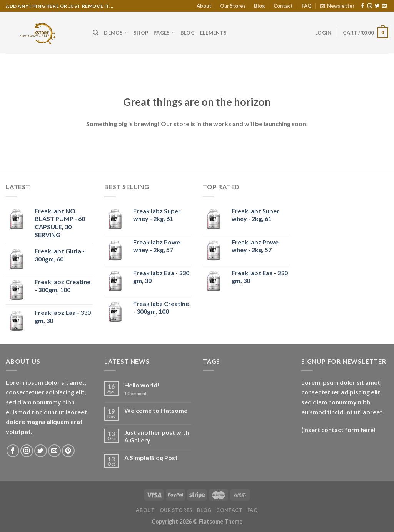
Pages (164, 32)
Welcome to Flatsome (156, 410)
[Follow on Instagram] (370, 6)
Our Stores (233, 6)
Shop (141, 33)
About (204, 6)
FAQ (307, 6)
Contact (283, 6)
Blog (260, 6)
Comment (135, 393)
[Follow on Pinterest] (68, 451)
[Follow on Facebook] (362, 6)
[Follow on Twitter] (377, 6)
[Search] (96, 33)
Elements (213, 33)
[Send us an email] (384, 6)
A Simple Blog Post (151, 458)
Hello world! (142, 385)
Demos (116, 32)
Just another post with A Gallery (157, 436)
